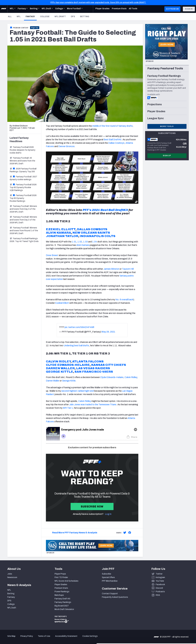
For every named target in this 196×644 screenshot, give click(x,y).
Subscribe (107, 574)
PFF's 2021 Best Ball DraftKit (105, 210)
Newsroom (12, 577)
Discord (159, 588)
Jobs (10, 574)
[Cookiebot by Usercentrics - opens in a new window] (18, 638)
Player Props (60, 574)
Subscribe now (92, 506)
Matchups (59, 595)
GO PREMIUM (172, 9)
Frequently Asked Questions (115, 597)
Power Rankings (62, 592)
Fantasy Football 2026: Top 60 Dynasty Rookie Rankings (23, 198)
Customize (172, 628)
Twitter (159, 574)
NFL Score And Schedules (66, 581)
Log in (108, 514)
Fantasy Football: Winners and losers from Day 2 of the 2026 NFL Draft (23, 220)
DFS (73, 17)
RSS (158, 595)
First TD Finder (61, 577)
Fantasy (31, 16)
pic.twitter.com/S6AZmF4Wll (79, 327)
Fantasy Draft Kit (62, 599)
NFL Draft (60, 17)
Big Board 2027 (62, 606)
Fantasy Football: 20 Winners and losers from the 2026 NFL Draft (22, 161)
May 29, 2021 (108, 332)
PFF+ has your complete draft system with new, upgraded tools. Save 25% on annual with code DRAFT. (98, 2)
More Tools (167, 126)
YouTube (160, 581)
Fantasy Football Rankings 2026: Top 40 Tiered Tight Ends (24, 240)
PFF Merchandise (110, 581)
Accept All (172, 618)
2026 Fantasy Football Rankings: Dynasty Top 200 (23, 170)
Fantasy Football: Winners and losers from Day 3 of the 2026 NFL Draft (23, 209)
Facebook (160, 584)
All (10, 17)
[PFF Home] (4, 9)
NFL (19, 17)
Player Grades (61, 584)
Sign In (189, 9)
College (45, 17)
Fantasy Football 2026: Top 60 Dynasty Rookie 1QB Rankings (23, 187)
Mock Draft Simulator (64, 609)
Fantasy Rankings (63, 602)
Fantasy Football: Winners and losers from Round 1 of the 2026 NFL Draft (24, 231)
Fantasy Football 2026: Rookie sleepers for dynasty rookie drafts (22, 150)
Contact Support (110, 594)
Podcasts (160, 592)
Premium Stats (61, 588)
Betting (85, 17)
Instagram (160, 577)
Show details (44, 638)
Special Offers (108, 577)
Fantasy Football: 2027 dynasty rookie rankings (23, 178)
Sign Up (35, 28)
